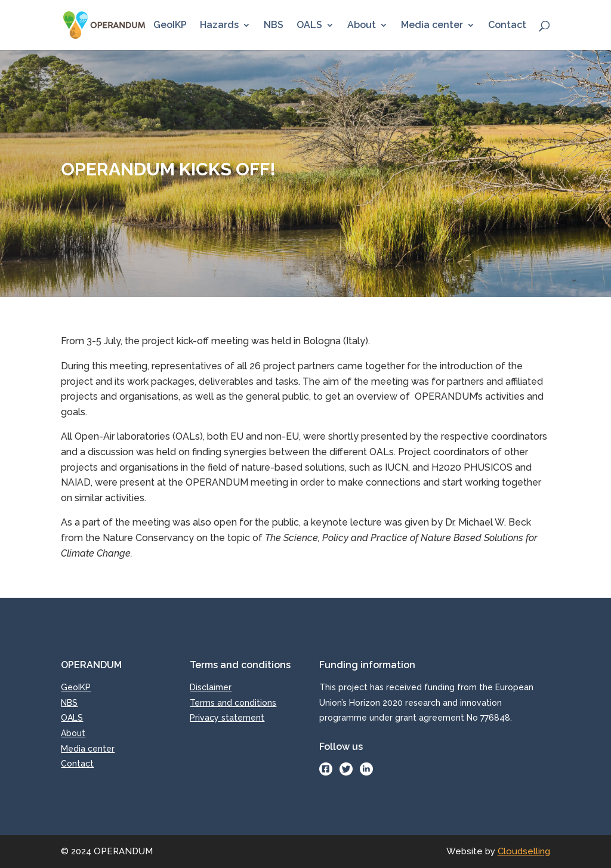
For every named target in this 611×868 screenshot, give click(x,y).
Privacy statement (227, 718)
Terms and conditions (233, 703)
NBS (274, 26)
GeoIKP (170, 26)
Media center (432, 26)
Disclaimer (211, 687)
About (362, 26)
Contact (507, 26)
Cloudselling (524, 851)
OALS (309, 26)
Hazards (219, 26)
